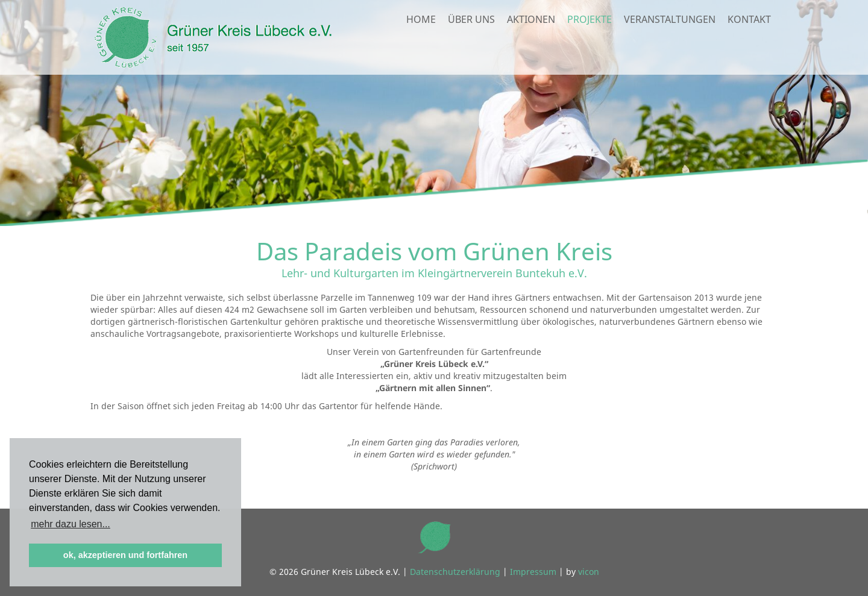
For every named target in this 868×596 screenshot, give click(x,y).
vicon (589, 572)
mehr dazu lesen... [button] (71, 524)
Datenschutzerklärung (455, 572)
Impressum (533, 572)
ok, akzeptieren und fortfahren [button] (125, 555)
